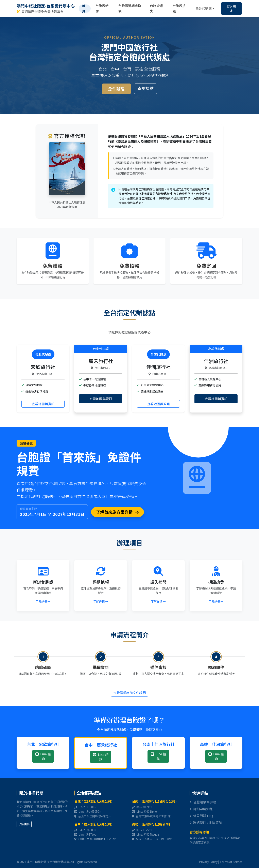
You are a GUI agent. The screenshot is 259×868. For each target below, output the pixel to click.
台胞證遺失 (156, 8)
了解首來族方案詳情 (117, 512)
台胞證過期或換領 (130, 8)
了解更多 (24, 824)
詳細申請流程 (201, 809)
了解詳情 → (43, 601)
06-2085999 (144, 807)
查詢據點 (145, 88)
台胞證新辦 (102, 8)
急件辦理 (116, 89)
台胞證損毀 (179, 8)
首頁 (84, 8)
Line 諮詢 (43, 756)
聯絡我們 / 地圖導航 (206, 822)
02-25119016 (87, 807)
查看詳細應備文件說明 (129, 693)
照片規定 (231, 8)
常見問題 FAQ (201, 816)
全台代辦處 (204, 8)
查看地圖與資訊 (43, 404)
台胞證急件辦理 (203, 802)
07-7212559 (144, 830)
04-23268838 (87, 830)
